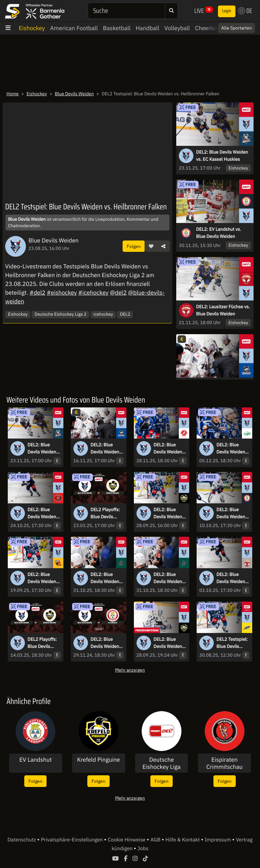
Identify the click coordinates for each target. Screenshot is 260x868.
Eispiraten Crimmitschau (224, 763)
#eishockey (62, 293)
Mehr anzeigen (130, 670)
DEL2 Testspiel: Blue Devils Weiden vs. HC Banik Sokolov (232, 643)
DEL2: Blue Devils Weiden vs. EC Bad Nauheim (168, 449)
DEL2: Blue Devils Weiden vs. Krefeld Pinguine (168, 513)
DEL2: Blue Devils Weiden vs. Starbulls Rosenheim (105, 578)
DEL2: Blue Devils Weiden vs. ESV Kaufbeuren (42, 578)
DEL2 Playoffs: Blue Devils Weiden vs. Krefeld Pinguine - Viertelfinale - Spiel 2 (42, 643)
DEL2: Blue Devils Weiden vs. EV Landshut (232, 513)
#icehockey (93, 293)
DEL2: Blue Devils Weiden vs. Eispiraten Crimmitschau (42, 513)
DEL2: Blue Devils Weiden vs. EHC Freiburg (105, 449)
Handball (148, 28)
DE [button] (245, 11)
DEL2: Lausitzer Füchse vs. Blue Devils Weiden (223, 310)
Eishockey (32, 28)
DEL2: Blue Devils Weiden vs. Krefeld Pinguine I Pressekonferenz (169, 643)
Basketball (117, 28)
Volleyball (177, 28)
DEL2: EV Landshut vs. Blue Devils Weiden (218, 233)
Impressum (218, 840)
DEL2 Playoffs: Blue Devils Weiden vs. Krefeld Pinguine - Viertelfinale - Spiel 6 (105, 513)
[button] (151, 246)
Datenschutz (22, 840)
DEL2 (125, 314)
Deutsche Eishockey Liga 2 (60, 314)
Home (13, 94)
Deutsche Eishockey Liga (161, 763)
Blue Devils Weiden (74, 94)
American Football (74, 28)
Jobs (143, 849)
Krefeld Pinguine (98, 760)
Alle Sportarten (237, 28)
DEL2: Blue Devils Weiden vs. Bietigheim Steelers (231, 449)
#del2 (37, 293)
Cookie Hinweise (127, 840)
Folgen (134, 246)
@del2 (118, 293)
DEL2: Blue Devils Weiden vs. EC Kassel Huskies (222, 156)
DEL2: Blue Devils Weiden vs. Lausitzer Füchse (231, 578)
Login (227, 11)
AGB (156, 840)
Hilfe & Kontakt (183, 840)
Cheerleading (212, 28)
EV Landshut (36, 760)
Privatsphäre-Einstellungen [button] (72, 840)
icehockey (103, 314)
